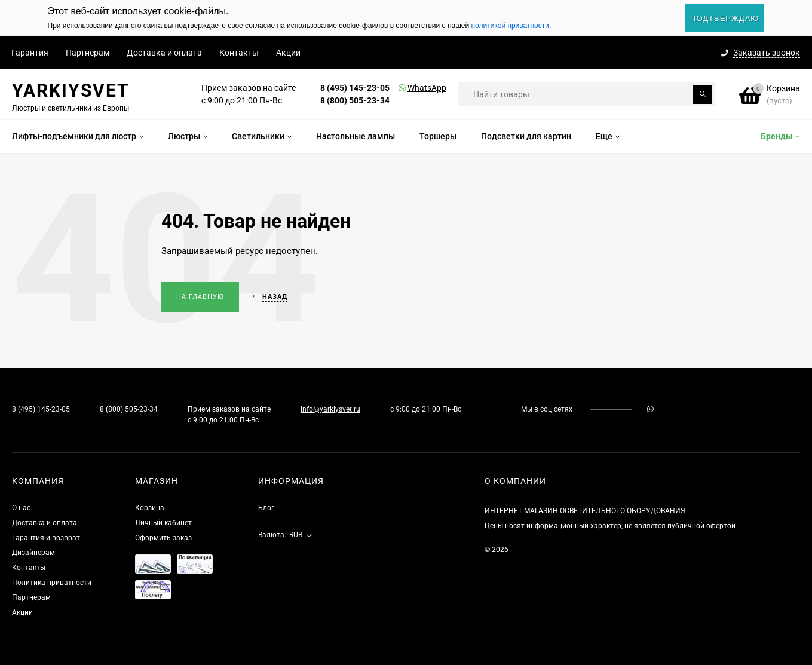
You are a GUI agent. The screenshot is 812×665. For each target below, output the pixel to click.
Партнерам (88, 53)
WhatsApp (412, 88)
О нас (21, 508)
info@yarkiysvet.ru (330, 409)
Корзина (150, 508)
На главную (200, 297)
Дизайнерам (33, 553)
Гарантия (30, 53)
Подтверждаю (724, 18)
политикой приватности (510, 26)
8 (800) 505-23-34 (355, 100)
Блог (266, 508)
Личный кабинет (163, 523)
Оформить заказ (163, 538)
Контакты (239, 53)
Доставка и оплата (164, 53)
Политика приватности (52, 583)
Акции (288, 53)
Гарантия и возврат (46, 538)
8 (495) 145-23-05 (355, 88)
